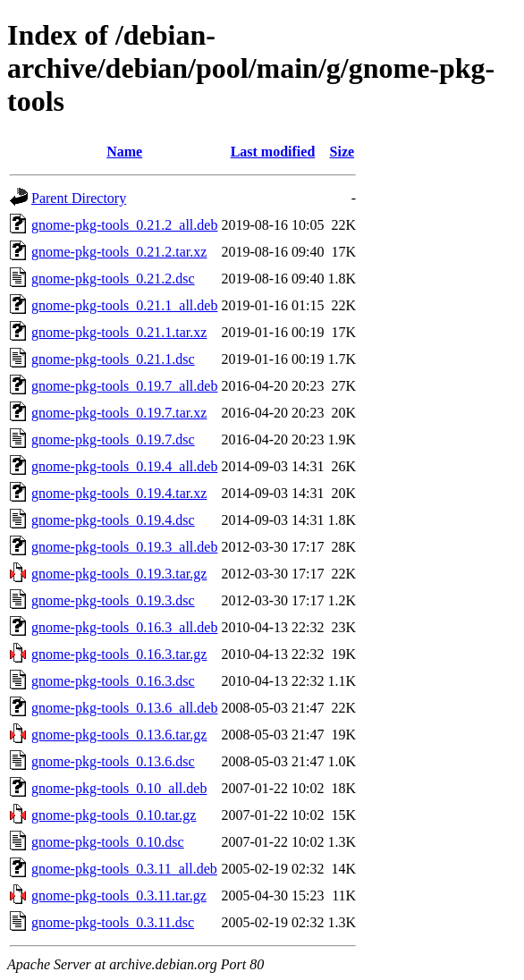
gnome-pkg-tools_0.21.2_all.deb (124, 225)
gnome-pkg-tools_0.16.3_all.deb (124, 627)
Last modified (273, 152)
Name (124, 152)
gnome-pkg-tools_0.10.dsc (108, 842)
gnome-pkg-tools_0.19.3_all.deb (124, 547)
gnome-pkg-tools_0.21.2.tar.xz (119, 252)
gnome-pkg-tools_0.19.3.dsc (113, 600)
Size (342, 152)
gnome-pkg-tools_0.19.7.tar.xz (119, 413)
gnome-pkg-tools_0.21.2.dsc (113, 279)
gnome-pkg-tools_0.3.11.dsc (113, 922)
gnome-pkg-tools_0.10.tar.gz (114, 815)
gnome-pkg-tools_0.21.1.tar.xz (119, 332)
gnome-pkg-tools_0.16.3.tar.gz (119, 654)
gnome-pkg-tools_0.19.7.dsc (113, 439)
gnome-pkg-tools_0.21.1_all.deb (124, 305)
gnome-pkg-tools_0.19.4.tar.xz (119, 493)
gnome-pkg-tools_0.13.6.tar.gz (119, 735)
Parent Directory (79, 198)
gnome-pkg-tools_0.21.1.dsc (113, 359)
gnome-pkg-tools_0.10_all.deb (119, 788)
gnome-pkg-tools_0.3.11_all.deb (124, 869)
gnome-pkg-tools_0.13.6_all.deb (124, 708)
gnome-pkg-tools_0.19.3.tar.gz (119, 574)
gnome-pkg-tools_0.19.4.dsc (113, 520)
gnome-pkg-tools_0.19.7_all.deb (124, 386)
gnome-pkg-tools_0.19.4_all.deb (124, 466)
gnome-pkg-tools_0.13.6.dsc (113, 761)
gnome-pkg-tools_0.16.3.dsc (113, 681)
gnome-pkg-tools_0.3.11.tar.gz (119, 896)
